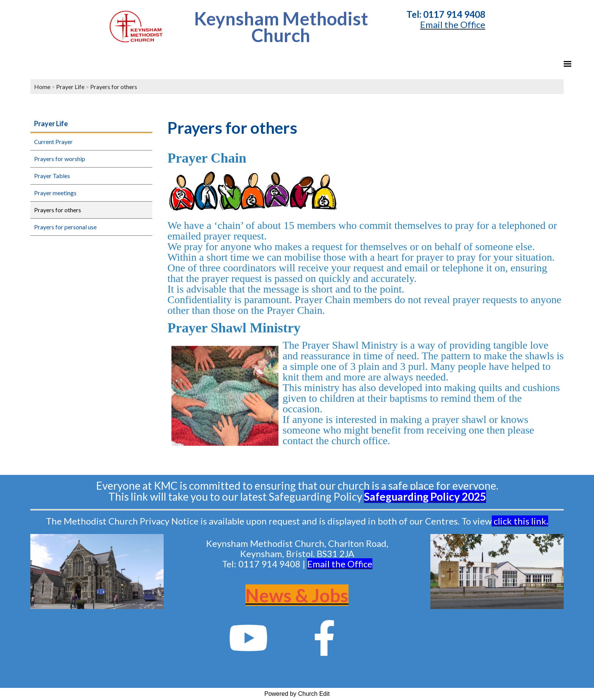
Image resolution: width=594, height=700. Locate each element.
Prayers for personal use (65, 227)
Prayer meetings (55, 193)
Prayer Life (70, 87)
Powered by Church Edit (297, 694)
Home (42, 87)
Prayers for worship (60, 159)
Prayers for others (114, 87)
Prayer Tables (52, 176)
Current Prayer (53, 142)
